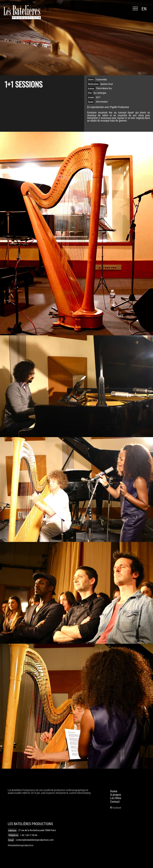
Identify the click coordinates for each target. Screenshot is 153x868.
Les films (116, 798)
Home (114, 791)
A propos (116, 795)
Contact (115, 802)
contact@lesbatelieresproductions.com (35, 840)
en (144, 9)
